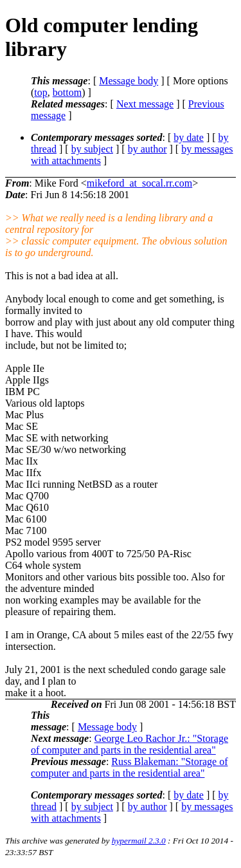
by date (189, 137)
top (40, 92)
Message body (129, 81)
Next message (145, 104)
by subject (92, 149)
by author (147, 149)
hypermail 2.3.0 (139, 841)
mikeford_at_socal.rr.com (139, 183)
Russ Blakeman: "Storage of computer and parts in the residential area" (129, 767)
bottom (67, 92)
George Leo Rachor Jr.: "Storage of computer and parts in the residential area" (129, 744)
